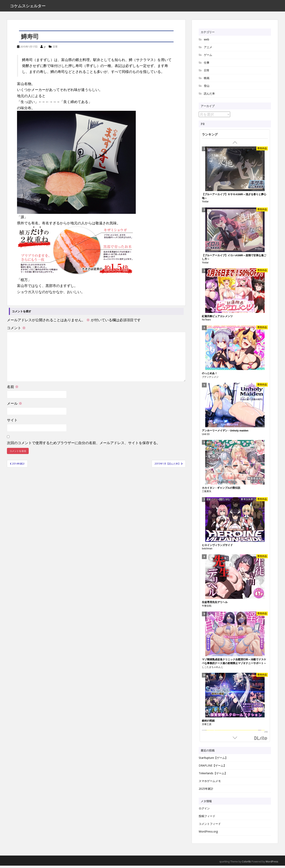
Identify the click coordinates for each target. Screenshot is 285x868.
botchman (207, 551)
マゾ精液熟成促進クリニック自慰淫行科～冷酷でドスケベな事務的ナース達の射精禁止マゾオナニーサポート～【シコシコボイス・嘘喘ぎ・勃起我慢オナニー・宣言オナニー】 (234, 667)
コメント (16, 330)
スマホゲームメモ (210, 783)
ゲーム (208, 57)
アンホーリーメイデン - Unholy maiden (225, 433)
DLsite (261, 741)
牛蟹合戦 (207, 608)
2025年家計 (206, 791)
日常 (55, 49)
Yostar (205, 204)
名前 (13, 389)
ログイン (204, 811)
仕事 (207, 65)
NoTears (206, 322)
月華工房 (207, 727)
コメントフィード (210, 826)
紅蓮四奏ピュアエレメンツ (217, 318)
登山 (207, 88)
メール (15, 406)
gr (45, 49)
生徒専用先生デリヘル (215, 605)
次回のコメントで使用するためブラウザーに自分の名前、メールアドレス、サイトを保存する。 (84, 445)
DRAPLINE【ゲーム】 (212, 768)
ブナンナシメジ (210, 379)
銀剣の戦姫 (208, 723)
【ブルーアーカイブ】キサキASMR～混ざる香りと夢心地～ (234, 199)
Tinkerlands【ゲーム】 (213, 775)
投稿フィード (207, 818)
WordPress (272, 864)
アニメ (208, 49)
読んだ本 (209, 96)
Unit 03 (206, 436)
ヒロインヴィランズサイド (217, 547)
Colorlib (246, 864)
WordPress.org (208, 834)
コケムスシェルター (28, 7)
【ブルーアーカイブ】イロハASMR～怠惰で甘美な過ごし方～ (234, 259)
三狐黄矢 (207, 494)
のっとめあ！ (210, 376)
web (207, 42)
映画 (207, 80)
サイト (12, 422)
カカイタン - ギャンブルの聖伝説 (221, 490)
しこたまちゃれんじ (213, 669)
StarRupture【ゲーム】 (213, 760)
